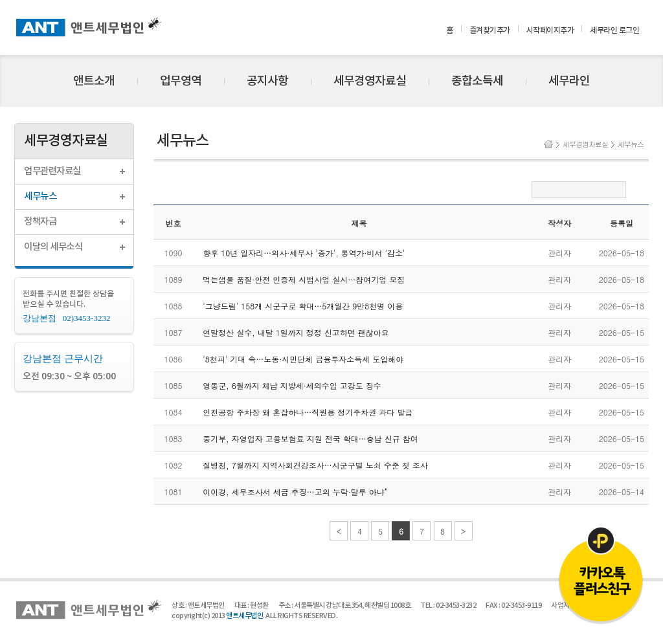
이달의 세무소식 (53, 247)
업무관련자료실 (52, 171)
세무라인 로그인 (614, 30)
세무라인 (569, 81)
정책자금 (40, 222)
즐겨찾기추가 (490, 30)
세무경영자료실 (370, 81)
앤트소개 (94, 81)
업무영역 (181, 81)
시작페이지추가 (550, 30)
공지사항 (267, 81)
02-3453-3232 (456, 605)
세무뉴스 (40, 196)
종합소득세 (477, 81)
